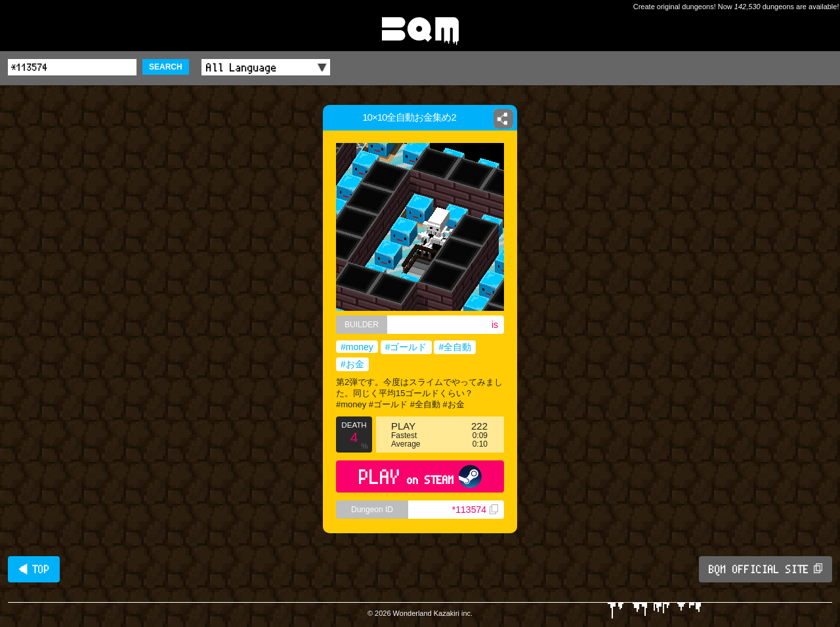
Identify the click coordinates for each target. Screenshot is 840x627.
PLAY (420, 476)
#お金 (352, 364)
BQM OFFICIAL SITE (766, 569)
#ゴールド (406, 347)
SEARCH (166, 67)
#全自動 (455, 347)
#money (357, 347)
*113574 (475, 510)
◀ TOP (34, 569)
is (495, 325)
